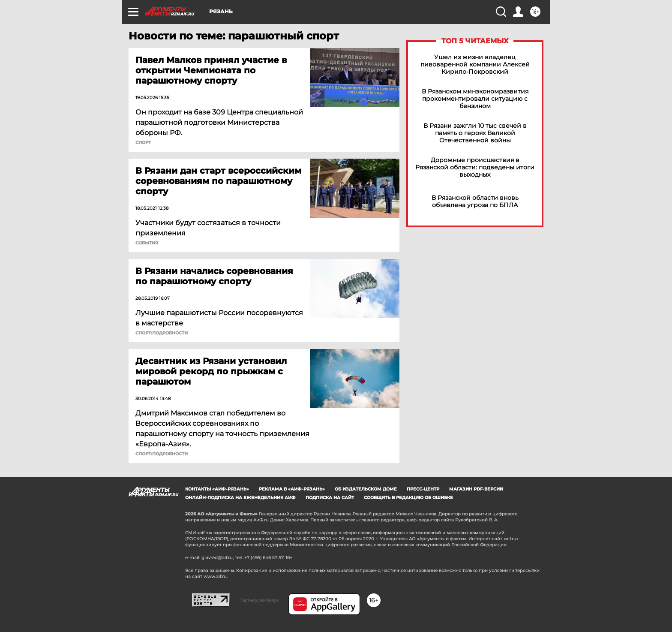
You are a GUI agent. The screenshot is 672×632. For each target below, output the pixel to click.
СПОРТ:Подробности (162, 333)
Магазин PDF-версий (476, 489)
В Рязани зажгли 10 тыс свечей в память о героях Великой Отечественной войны (475, 133)
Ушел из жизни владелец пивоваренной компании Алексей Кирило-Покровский (475, 65)
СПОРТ (143, 143)
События (147, 243)
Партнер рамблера (259, 600)
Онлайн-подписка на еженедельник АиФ (240, 498)
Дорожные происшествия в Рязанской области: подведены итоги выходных (475, 167)
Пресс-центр (423, 489)
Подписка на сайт (330, 498)
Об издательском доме (366, 489)
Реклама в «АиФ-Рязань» (292, 489)
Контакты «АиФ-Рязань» (217, 489)
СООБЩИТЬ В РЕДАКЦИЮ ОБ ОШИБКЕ (408, 498)
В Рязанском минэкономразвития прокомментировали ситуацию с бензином (475, 99)
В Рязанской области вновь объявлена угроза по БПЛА (475, 202)
